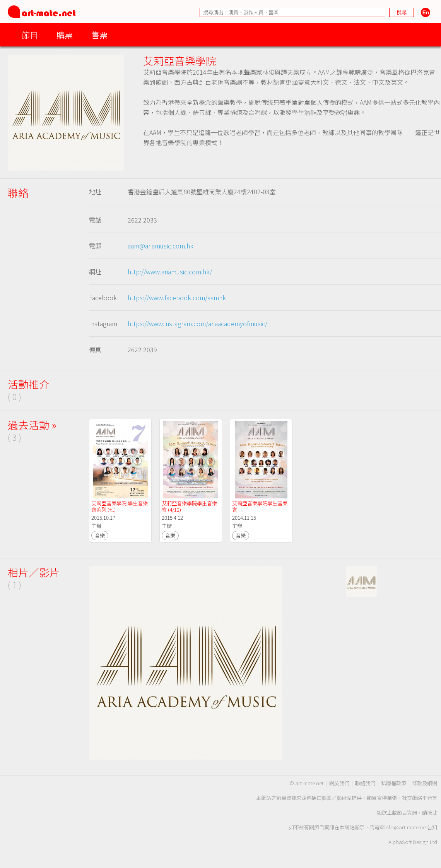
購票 (65, 35)
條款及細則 (425, 783)
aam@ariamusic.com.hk (161, 246)
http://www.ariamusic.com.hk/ (170, 272)
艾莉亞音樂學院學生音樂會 (260, 506)
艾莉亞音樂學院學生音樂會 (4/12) (189, 506)
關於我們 (339, 783)
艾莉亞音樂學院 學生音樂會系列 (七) (120, 506)
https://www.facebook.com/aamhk (177, 298)
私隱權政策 (394, 783)
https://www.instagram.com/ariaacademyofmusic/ (197, 324)
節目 (30, 35)
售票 (99, 35)
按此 (432, 812)
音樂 (100, 535)
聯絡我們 (365, 783)
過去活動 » (32, 425)
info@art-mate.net (406, 827)
